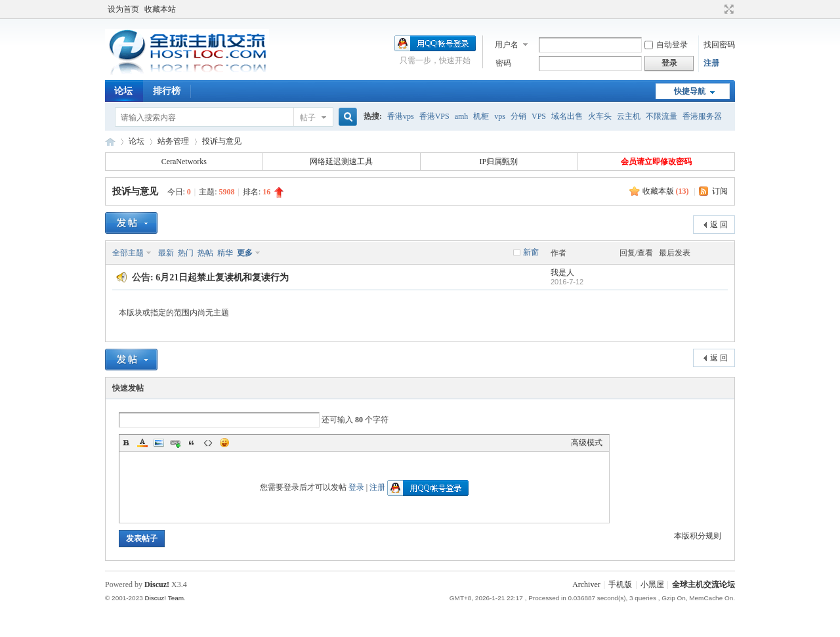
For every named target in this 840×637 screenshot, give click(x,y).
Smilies (224, 443)
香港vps (401, 116)
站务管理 (173, 141)
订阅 (720, 191)
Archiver (586, 584)
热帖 (205, 253)
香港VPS (434, 116)
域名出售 (567, 116)
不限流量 (661, 116)
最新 (166, 253)
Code (208, 443)
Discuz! (157, 584)
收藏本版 (666, 191)
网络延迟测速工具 (341, 162)
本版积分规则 (698, 536)
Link (175, 443)
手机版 (620, 584)
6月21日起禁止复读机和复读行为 (222, 277)
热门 (186, 253)
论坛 (123, 91)
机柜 (481, 116)
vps (500, 116)
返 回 (719, 225)
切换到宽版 (727, 9)
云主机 (629, 116)
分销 (518, 116)
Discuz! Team (164, 598)
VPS (539, 116)
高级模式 (587, 443)
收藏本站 (160, 9)
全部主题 (128, 253)
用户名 (507, 45)
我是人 (562, 273)
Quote (192, 443)
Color (142, 443)
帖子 (308, 118)
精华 (225, 253)
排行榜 (167, 91)
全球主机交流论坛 (110, 142)
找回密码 (719, 45)
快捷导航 (690, 91)
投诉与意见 (222, 141)
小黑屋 (652, 584)
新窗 (531, 252)
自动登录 (666, 45)
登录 (356, 487)
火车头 (600, 116)
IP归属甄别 (499, 162)
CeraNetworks (184, 162)
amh (462, 116)
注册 (711, 63)
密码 (503, 63)
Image (159, 443)
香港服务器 (702, 116)
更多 (245, 253)
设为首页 (123, 9)
